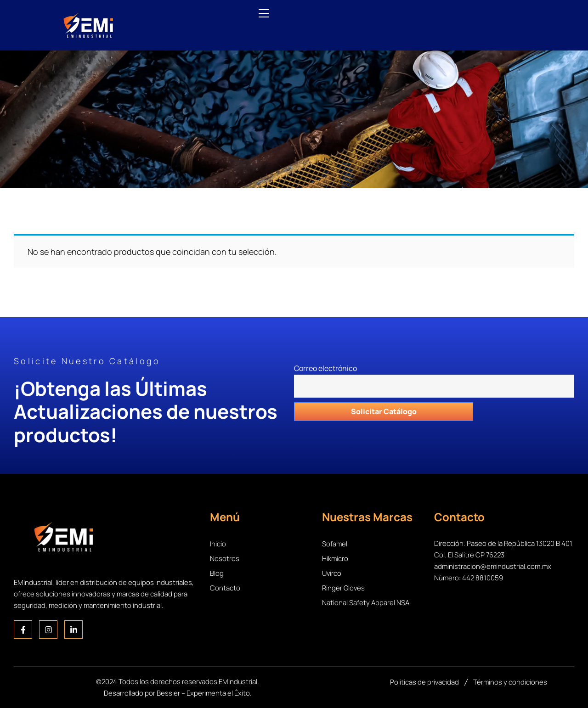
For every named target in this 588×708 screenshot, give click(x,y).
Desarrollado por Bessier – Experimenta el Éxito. (178, 693)
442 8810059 (483, 578)
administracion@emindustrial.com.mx (493, 566)
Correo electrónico (434, 375)
